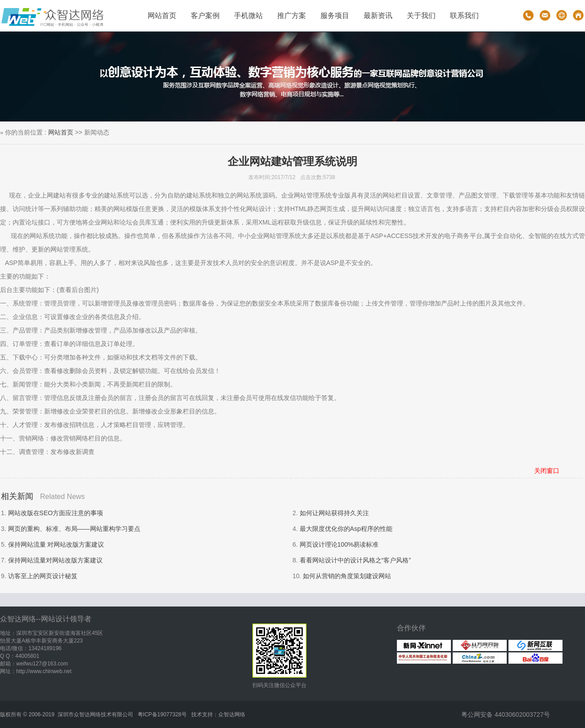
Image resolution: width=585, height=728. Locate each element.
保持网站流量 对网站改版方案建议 (56, 544)
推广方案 (292, 16)
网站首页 (162, 16)
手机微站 (248, 16)
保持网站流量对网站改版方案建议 (55, 560)
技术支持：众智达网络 (218, 715)
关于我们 (421, 16)
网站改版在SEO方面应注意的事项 (56, 513)
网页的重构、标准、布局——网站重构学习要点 (74, 529)
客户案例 (205, 16)
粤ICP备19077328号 (162, 715)
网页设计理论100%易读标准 (339, 544)
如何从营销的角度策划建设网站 (347, 576)
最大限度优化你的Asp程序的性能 (346, 529)
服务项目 (335, 16)
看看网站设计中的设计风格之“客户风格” (355, 560)
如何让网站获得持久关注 (334, 513)
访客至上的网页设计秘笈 (43, 576)
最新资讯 (378, 16)
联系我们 (464, 16)
